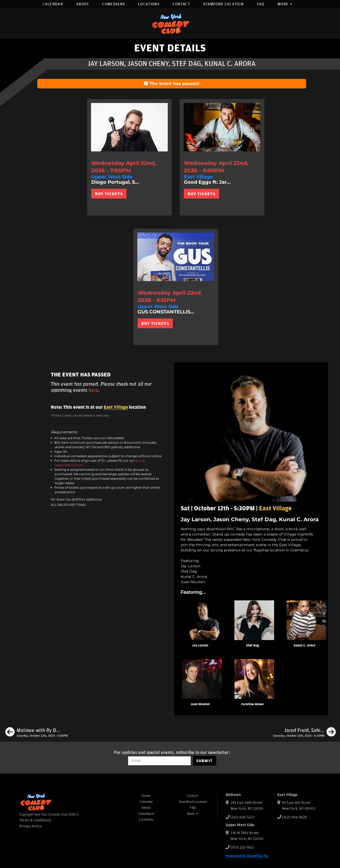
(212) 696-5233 (242, 817)
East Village (116, 407)
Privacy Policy (31, 826)
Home (146, 796)
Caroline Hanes (252, 704)
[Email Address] (159, 761)
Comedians (114, 4)
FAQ (261, 4)
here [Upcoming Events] (94, 390)
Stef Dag (252, 646)
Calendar (53, 4)
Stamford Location (223, 4)
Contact (181, 4)
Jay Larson (200, 646)
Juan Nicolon (200, 704)
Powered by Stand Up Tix (247, 856)
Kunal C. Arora (305, 646)
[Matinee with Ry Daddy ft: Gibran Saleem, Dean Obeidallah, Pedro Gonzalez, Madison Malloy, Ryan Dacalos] (37, 733)
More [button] (285, 4)
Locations (149, 4)
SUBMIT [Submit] (205, 761)
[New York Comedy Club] (170, 23)
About (83, 4)
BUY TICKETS (109, 194)
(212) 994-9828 (294, 817)
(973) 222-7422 (242, 847)
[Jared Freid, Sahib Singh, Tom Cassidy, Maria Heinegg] (305, 733)
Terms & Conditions (35, 820)
